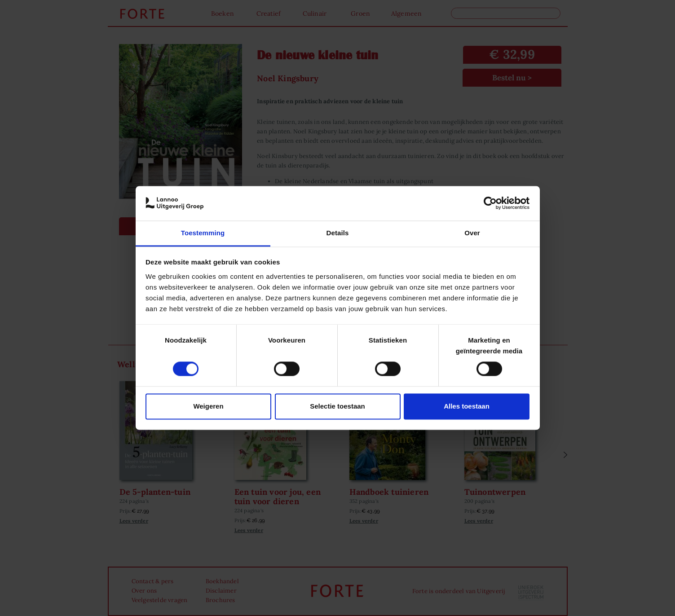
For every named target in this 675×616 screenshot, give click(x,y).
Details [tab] (338, 233)
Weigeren (208, 406)
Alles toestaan (467, 406)
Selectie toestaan (337, 406)
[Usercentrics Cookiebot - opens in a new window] (490, 203)
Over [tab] (472, 233)
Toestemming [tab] (203, 233)
